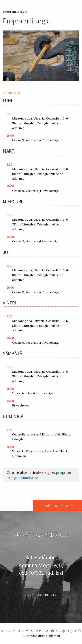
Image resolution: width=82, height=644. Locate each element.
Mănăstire (30, 478)
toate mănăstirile (57, 505)
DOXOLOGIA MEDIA (35, 631)
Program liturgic (15, 12)
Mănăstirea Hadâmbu (45, 636)
